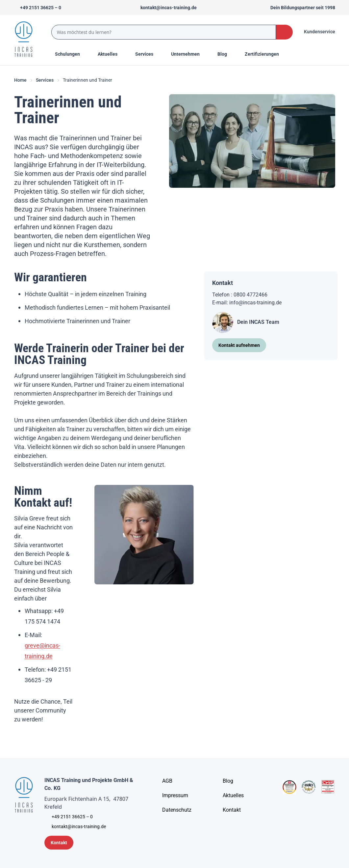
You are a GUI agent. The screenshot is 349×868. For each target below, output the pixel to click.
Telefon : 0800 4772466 (240, 295)
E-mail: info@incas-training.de (247, 303)
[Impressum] (175, 796)
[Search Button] (284, 32)
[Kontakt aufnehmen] (239, 345)
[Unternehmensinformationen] (177, 810)
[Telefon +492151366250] (38, 8)
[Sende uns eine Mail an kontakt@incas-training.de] (166, 8)
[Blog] (228, 781)
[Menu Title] (111, 54)
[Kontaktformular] (59, 843)
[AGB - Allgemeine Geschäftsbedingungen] (167, 781)
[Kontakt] (232, 810)
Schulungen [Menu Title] (71, 54)
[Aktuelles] (233, 796)
